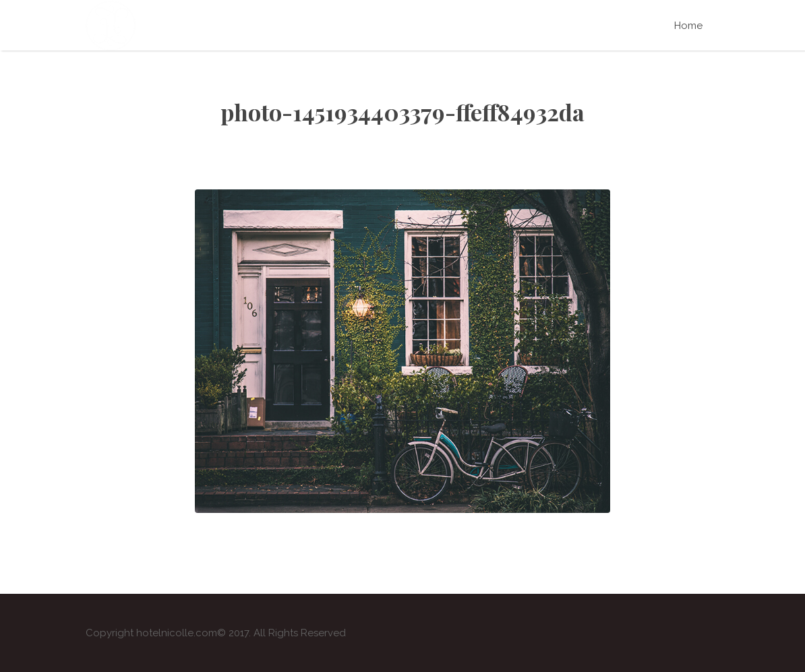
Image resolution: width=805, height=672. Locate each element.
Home (688, 26)
